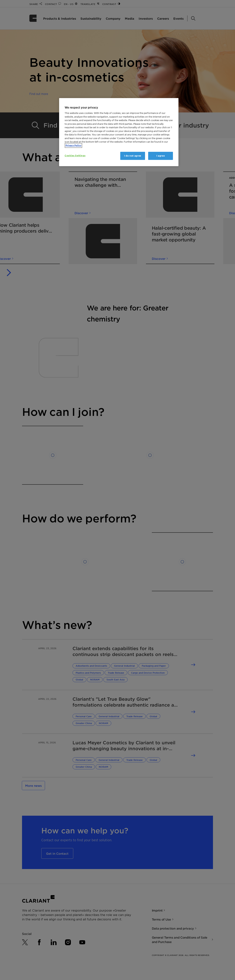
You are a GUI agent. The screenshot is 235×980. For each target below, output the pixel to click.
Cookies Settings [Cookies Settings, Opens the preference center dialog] (75, 156)
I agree (161, 156)
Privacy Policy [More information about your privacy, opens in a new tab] (73, 145)
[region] (119, 132)
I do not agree (133, 156)
